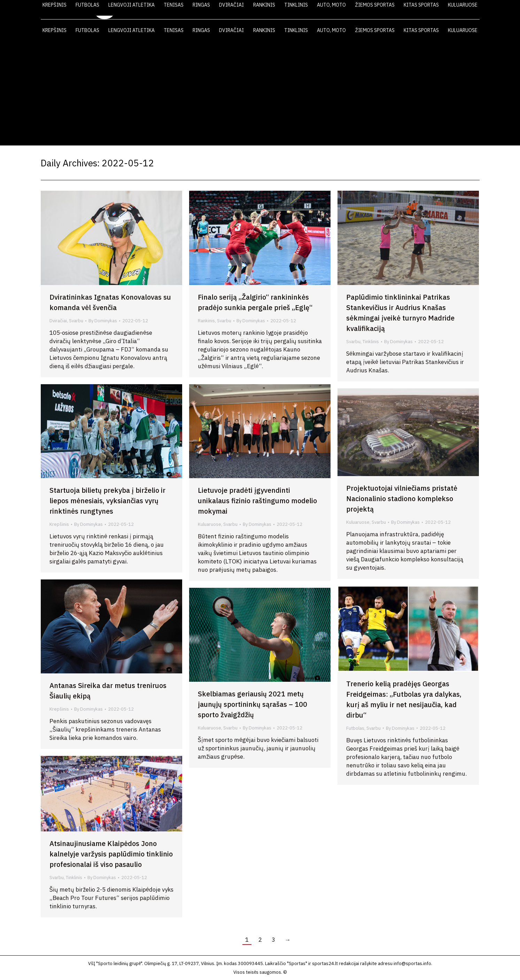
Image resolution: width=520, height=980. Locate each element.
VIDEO (385, 10)
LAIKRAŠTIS (349, 10)
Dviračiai (58, 321)
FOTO (413, 10)
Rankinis (206, 321)
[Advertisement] (260, 93)
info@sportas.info (412, 963)
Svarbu (76, 321)
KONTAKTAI (447, 10)
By (103, 321)
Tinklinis (371, 342)
